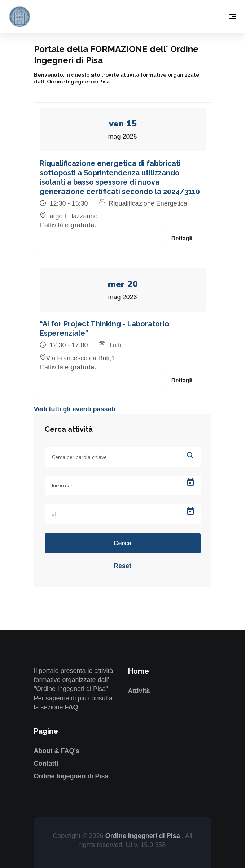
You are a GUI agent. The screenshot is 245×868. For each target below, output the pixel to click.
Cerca (122, 543)
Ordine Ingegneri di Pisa (71, 776)
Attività (139, 691)
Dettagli (182, 238)
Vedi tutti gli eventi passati (75, 409)
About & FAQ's (57, 751)
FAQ (72, 707)
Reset (122, 566)
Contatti (46, 764)
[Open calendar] (191, 482)
